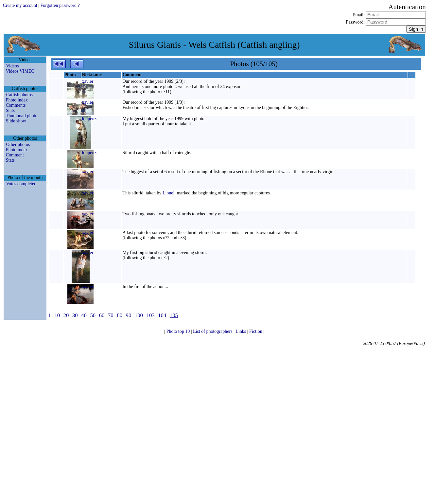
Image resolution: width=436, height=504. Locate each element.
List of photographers (213, 331)
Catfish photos (19, 95)
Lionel (169, 193)
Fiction (256, 331)
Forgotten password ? (60, 5)
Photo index (17, 100)
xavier (87, 81)
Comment (15, 155)
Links (241, 331)
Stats (10, 110)
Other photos (18, 144)
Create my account (20, 5)
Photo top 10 (179, 331)
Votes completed (21, 184)
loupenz (89, 119)
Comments (16, 105)
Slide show (16, 121)
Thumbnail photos (23, 116)
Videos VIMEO (20, 71)
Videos (13, 66)
